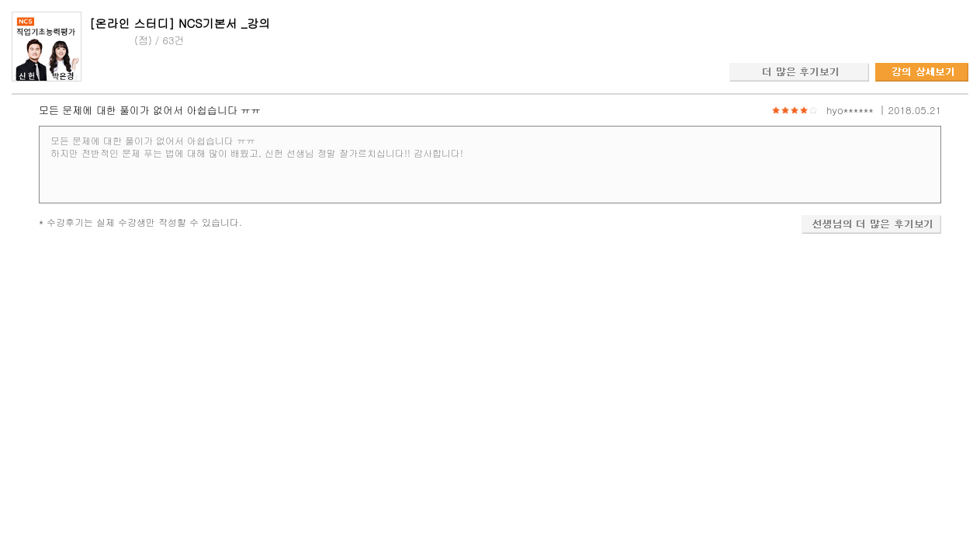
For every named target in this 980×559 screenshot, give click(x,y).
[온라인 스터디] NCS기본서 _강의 (180, 23)
